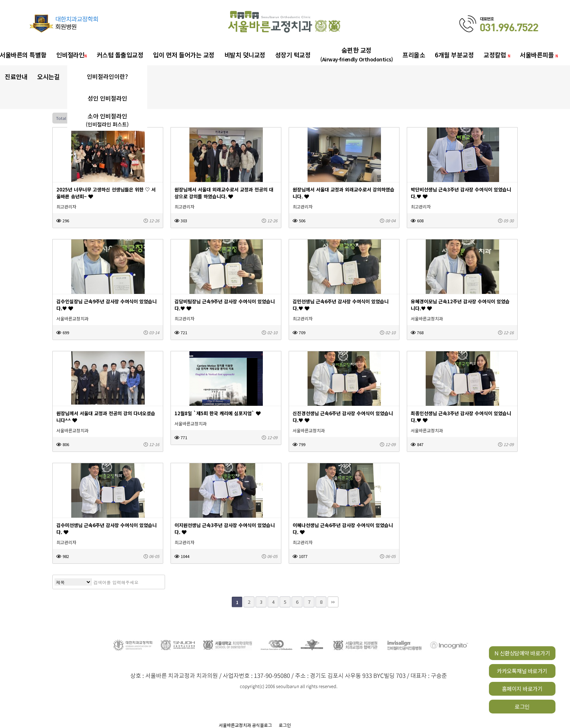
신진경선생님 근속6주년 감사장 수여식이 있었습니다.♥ (343, 417)
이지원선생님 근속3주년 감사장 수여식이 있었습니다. (225, 529)
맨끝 (333, 602)
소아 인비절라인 (107, 120)
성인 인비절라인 (107, 98)
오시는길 (48, 76)
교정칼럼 (497, 55)
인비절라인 (72, 55)
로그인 (522, 706)
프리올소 (414, 55)
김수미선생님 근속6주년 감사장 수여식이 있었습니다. (107, 529)
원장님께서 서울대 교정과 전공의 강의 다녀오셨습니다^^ (106, 417)
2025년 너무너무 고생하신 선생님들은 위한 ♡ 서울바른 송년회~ (106, 193)
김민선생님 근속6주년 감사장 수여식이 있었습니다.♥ (341, 305)
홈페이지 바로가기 (522, 689)
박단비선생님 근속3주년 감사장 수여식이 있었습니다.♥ (461, 193)
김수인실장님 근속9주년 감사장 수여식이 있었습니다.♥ (107, 305)
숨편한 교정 (356, 54)
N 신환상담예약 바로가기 (522, 653)
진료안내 (16, 76)
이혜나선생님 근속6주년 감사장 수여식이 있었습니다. (343, 529)
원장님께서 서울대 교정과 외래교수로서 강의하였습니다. (344, 193)
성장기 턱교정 (293, 55)
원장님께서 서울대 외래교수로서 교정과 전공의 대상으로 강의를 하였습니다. (224, 193)
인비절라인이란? (107, 76)
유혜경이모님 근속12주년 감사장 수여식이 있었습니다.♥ (460, 305)
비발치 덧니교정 (245, 55)
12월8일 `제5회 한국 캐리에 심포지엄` (218, 413)
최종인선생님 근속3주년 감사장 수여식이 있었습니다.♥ (461, 417)
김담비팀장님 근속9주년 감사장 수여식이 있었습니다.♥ (225, 305)
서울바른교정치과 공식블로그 (245, 725)
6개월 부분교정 (454, 55)
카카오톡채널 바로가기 (522, 671)
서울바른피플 (539, 55)
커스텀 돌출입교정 (120, 55)
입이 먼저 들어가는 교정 (184, 55)
